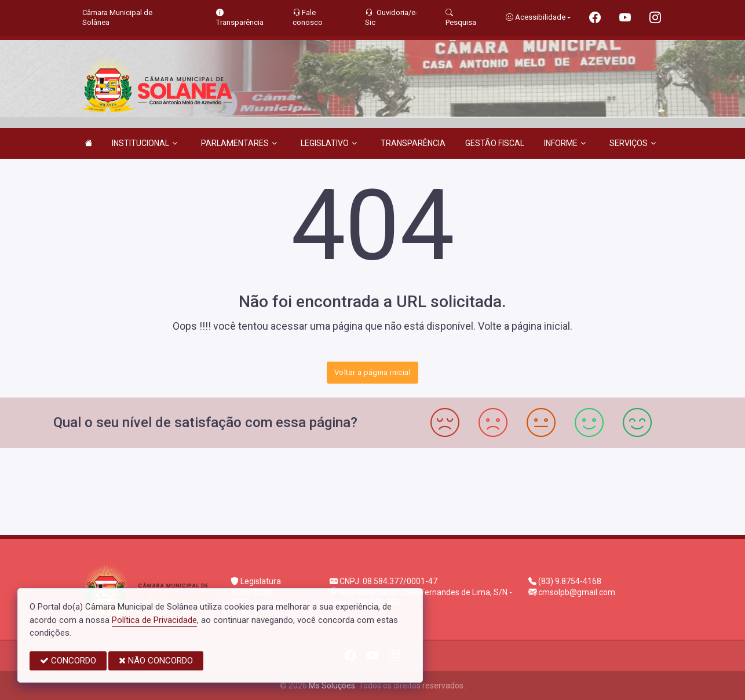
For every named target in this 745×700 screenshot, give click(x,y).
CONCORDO (68, 661)
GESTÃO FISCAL (495, 143)
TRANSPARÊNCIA (413, 143)
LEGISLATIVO (329, 143)
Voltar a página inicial (372, 372)
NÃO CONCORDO (156, 661)
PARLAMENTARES (239, 143)
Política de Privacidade (154, 620)
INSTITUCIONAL (145, 143)
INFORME (565, 143)
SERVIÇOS (633, 143)
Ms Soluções (332, 686)
